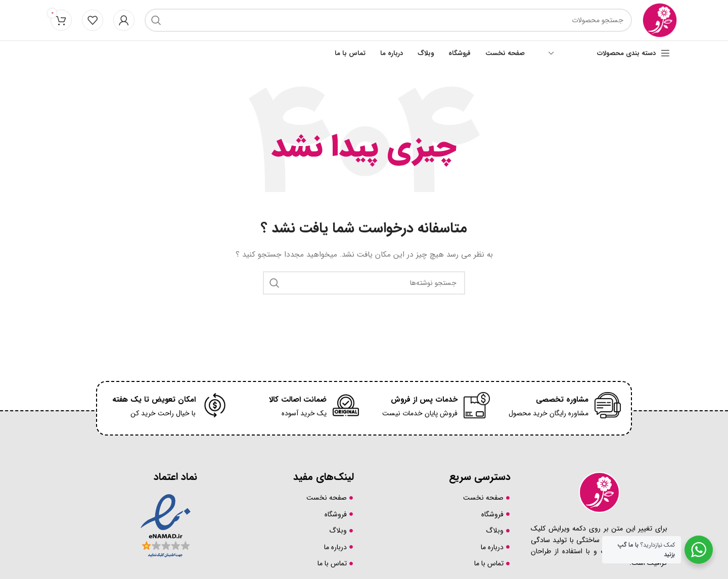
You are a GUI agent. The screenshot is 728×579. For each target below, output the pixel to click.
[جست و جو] (388, 20)
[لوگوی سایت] (660, 20)
